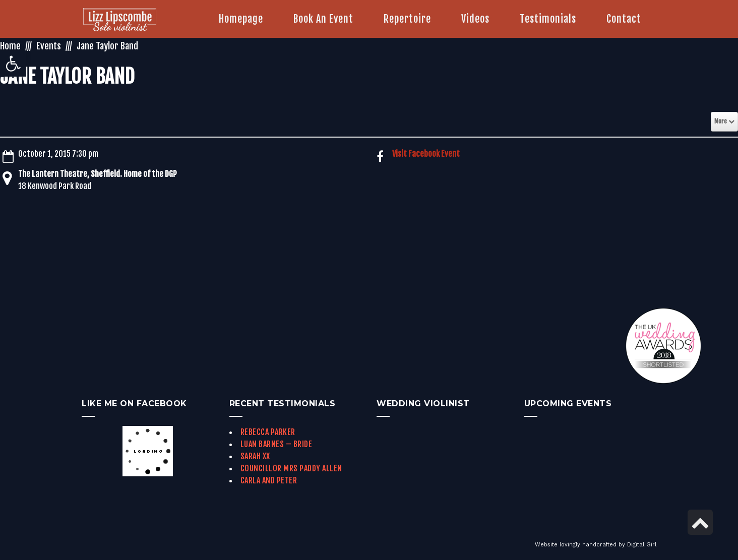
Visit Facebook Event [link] (426, 154)
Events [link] (49, 46)
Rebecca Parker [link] (268, 432)
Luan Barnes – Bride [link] (276, 444)
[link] (13, 64)
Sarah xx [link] (255, 456)
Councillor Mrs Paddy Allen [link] (291, 468)
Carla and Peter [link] (269, 480)
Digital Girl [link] (642, 545)
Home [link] (10, 46)
